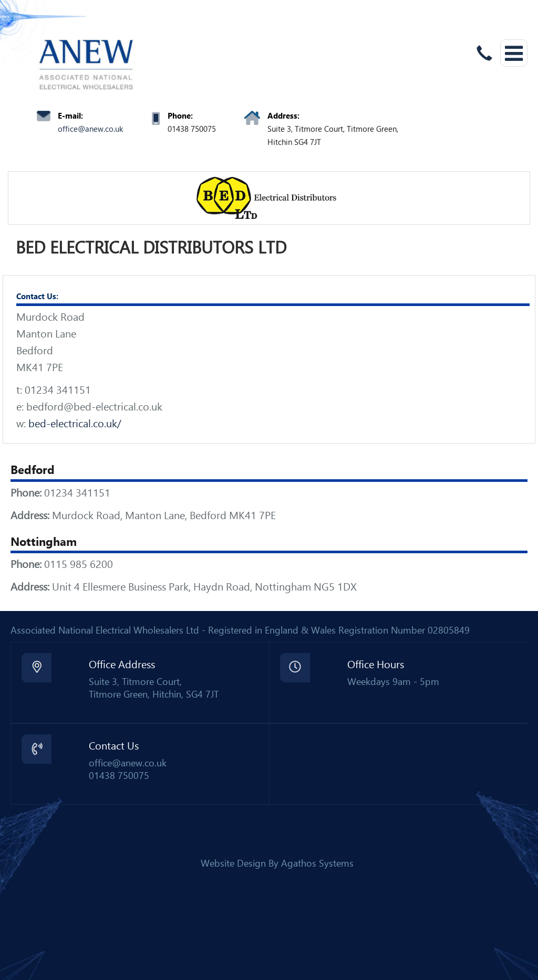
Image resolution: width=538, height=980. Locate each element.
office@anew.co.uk (90, 129)
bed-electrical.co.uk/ (75, 424)
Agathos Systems (317, 863)
